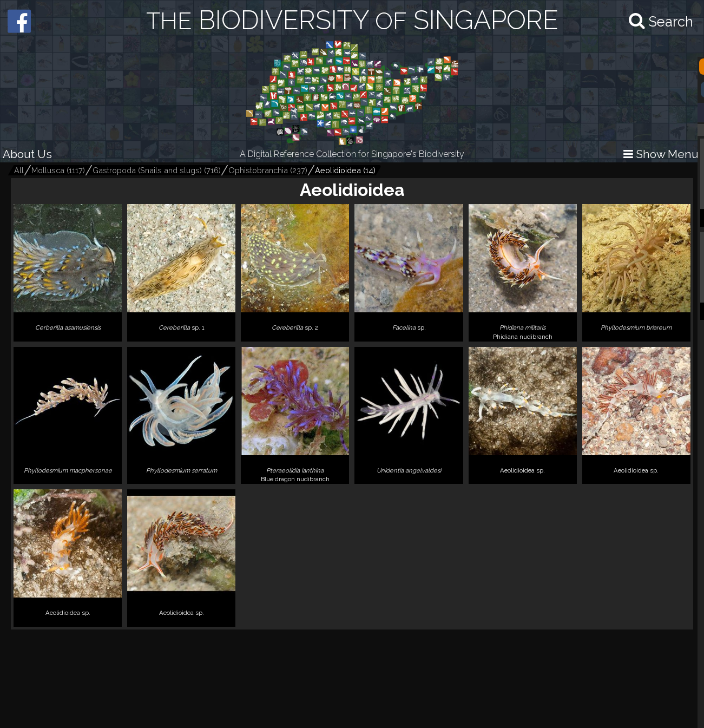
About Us (27, 154)
